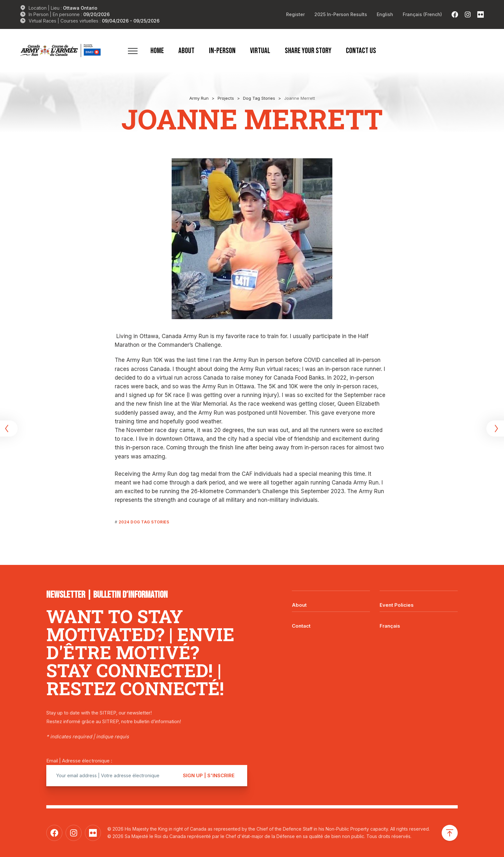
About (186, 51)
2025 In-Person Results (341, 14)
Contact (301, 626)
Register (295, 14)
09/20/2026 (96, 14)
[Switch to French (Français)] (422, 14)
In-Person (222, 51)
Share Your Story (308, 51)
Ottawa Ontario (80, 8)
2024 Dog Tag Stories (144, 522)
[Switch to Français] (419, 621)
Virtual (260, 51)
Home (157, 51)
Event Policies (397, 605)
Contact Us (361, 51)
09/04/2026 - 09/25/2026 (131, 21)
